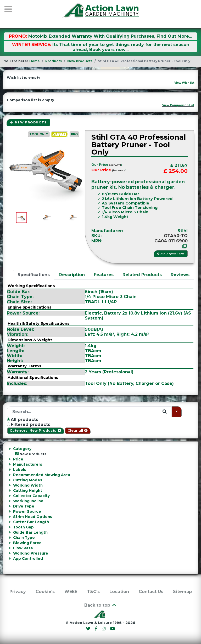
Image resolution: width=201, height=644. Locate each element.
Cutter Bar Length (31, 522)
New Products (28, 122)
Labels (20, 470)
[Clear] (177, 412)
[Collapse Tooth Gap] (10, 527)
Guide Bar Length (30, 532)
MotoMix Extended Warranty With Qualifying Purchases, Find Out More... (110, 36)
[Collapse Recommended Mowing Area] (10, 475)
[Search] (89, 412)
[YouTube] (112, 629)
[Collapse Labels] (10, 470)
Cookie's (45, 592)
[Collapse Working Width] (10, 485)
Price (18, 459)
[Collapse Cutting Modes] (10, 480)
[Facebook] (97, 629)
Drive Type (24, 506)
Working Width (28, 485)
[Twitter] (89, 629)
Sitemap (182, 592)
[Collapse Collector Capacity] (10, 496)
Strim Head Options (33, 517)
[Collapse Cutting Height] (10, 491)
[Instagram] (104, 629)
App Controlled (28, 558)
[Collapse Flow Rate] (10, 548)
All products (23, 420)
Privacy (18, 592)
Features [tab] (104, 275)
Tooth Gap (23, 527)
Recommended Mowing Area (42, 475)
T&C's (93, 592)
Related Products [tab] (142, 275)
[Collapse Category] (10, 449)
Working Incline (28, 501)
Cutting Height (28, 491)
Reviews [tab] (180, 275)
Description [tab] (72, 275)
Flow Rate (23, 548)
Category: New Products (36, 431)
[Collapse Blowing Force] (10, 543)
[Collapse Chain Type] (10, 538)
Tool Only (39, 134)
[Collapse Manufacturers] (10, 464)
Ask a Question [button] (171, 254)
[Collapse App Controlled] (10, 558)
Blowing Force (27, 543)
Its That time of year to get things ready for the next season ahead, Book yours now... (121, 47)
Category (22, 449)
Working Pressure (31, 553)
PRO (74, 134)
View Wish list (184, 83)
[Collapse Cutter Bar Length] (10, 522)
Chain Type (24, 538)
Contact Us (151, 592)
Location (119, 592)
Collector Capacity (31, 496)
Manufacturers (28, 464)
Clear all (78, 431)
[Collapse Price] (10, 459)
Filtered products (29, 424)
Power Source (27, 511)
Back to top (100, 605)
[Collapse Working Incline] (10, 501)
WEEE (71, 592)
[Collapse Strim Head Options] (10, 517)
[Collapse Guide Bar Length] (10, 532)
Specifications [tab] (34, 275)
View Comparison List (178, 105)
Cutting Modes (28, 480)
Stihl (183, 231)
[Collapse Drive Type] (10, 506)
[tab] (100, 451)
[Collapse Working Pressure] (10, 553)
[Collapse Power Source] (10, 511)
